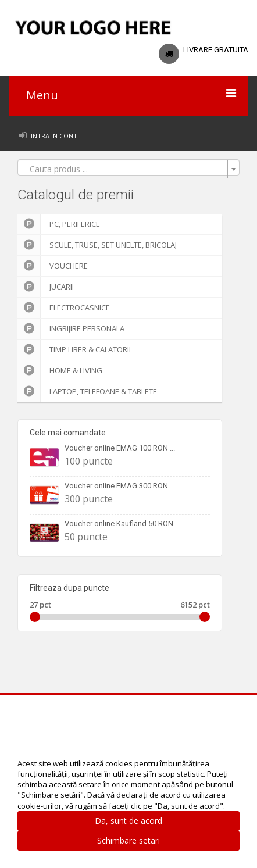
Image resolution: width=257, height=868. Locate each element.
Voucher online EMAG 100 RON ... (120, 448)
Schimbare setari (128, 840)
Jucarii (46, 287)
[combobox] (128, 167)
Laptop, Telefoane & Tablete (87, 392)
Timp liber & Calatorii (74, 350)
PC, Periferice (59, 224)
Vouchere (53, 266)
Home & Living (60, 371)
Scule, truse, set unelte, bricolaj (97, 245)
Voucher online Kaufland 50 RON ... (122, 524)
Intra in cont (54, 136)
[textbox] (125, 169)
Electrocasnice (64, 308)
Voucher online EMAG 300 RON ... (120, 486)
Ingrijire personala (71, 329)
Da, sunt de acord (128, 821)
